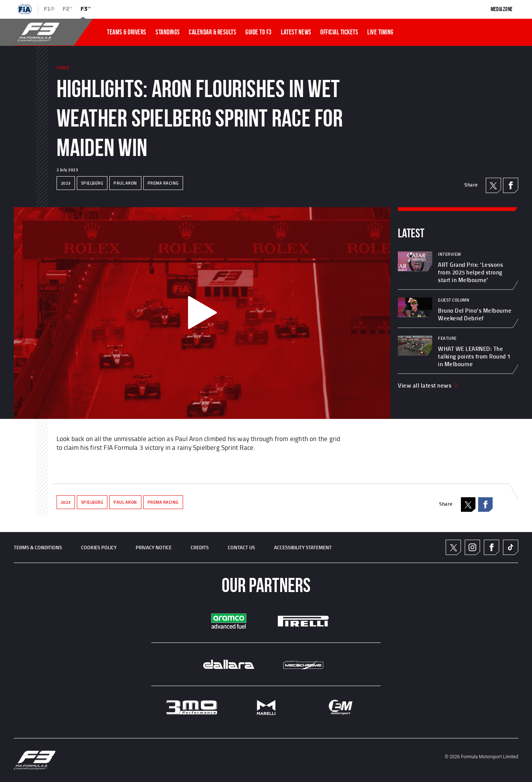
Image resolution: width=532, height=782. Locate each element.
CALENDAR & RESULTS (212, 32)
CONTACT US (241, 547)
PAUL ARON (125, 183)
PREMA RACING (163, 183)
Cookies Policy (99, 547)
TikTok (511, 547)
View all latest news (428, 385)
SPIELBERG (92, 183)
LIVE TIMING (380, 32)
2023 (66, 183)
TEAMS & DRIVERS (127, 32)
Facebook (511, 185)
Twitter (453, 548)
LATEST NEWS (296, 32)
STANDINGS (168, 32)
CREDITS (200, 547)
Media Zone (502, 9)
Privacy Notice (154, 547)
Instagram (472, 547)
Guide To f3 (259, 32)
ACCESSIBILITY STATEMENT (303, 547)
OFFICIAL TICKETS (339, 32)
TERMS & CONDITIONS (38, 547)
